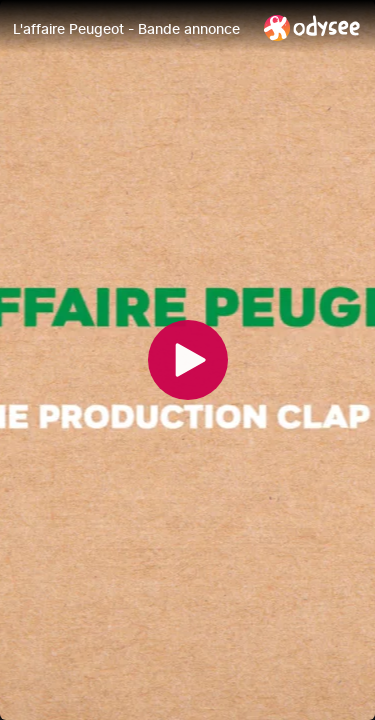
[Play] (188, 360)
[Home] (312, 27)
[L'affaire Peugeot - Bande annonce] (130, 29)
